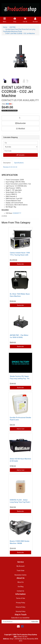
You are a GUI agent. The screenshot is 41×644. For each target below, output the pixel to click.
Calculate (21, 155)
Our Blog (21, 587)
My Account (20, 566)
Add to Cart (21, 429)
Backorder (21, 123)
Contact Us (20, 591)
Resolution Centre (20, 575)
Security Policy (21, 611)
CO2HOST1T (17, 213)
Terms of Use (20, 598)
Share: (7, 104)
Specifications (19, 163)
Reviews (10, 167)
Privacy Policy (21, 603)
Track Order (21, 571)
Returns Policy (21, 607)
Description (7, 163)
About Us (21, 582)
